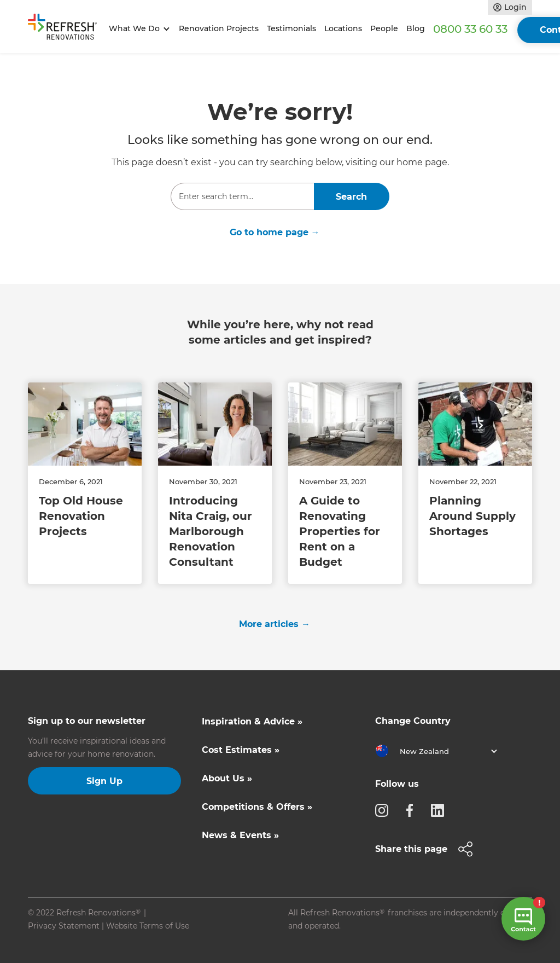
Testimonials (291, 28)
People (384, 28)
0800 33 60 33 (470, 29)
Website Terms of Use (148, 926)
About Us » (227, 778)
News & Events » (240, 835)
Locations (343, 28)
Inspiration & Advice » (252, 721)
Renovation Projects (219, 28)
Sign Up (104, 781)
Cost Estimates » (241, 750)
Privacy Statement (64, 926)
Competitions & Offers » (257, 807)
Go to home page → (275, 232)
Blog (416, 28)
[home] (66, 29)
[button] (138, 29)
